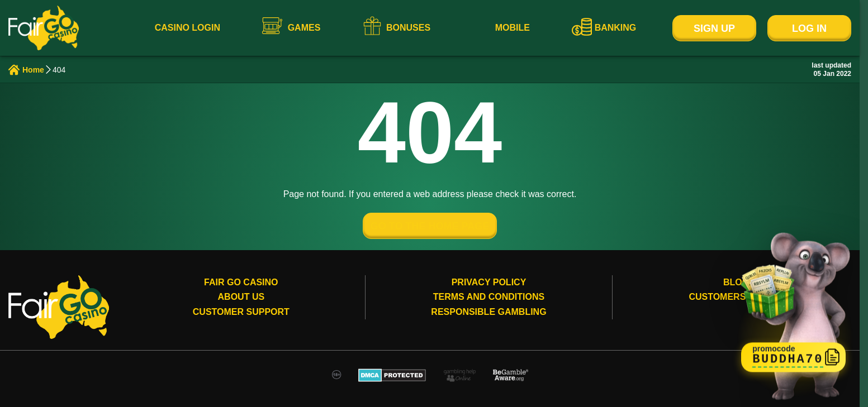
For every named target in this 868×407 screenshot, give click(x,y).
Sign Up (714, 28)
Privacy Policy (489, 282)
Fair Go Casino (241, 282)
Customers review (736, 297)
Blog (736, 282)
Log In (809, 28)
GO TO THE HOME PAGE (430, 226)
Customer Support (241, 312)
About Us (241, 297)
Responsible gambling (488, 312)
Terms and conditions (489, 297)
